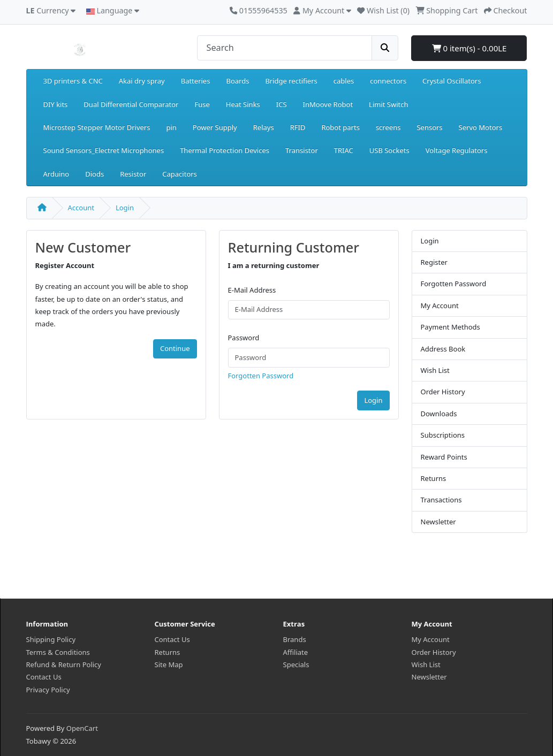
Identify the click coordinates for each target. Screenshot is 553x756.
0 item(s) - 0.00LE (469, 48)
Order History (443, 392)
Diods (94, 174)
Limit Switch (388, 104)
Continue (175, 348)
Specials (296, 665)
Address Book (443, 349)
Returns (434, 478)
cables (344, 81)
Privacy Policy (48, 690)
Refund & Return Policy (64, 665)
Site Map (169, 665)
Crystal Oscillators (452, 81)
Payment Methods (450, 327)
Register (434, 262)
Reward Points (444, 457)
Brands (295, 639)
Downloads (439, 414)
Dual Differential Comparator (131, 104)
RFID (298, 127)
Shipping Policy (51, 639)
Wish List (435, 370)
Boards (237, 81)
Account (81, 208)
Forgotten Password (261, 376)
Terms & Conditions (58, 652)
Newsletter (438, 522)
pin (171, 127)
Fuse (202, 104)
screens (388, 127)
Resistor (133, 174)
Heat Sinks (243, 104)
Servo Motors (481, 127)
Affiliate (296, 652)
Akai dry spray (142, 81)
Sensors (429, 127)
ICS (282, 104)
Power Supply (215, 127)
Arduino (56, 174)
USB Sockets (389, 150)
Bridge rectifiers (291, 81)
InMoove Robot (328, 104)
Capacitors (180, 174)
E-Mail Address (252, 290)
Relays (264, 127)
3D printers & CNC (73, 81)
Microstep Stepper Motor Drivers (97, 127)
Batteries (196, 81)
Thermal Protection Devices (225, 150)
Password (244, 338)
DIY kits (56, 104)
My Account (440, 306)
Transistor (302, 150)
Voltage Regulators (457, 150)
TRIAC (344, 150)
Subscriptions (443, 435)
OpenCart (82, 728)
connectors (388, 81)
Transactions (441, 500)
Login (125, 208)
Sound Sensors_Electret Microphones (104, 150)
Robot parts (340, 127)
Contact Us (44, 677)
